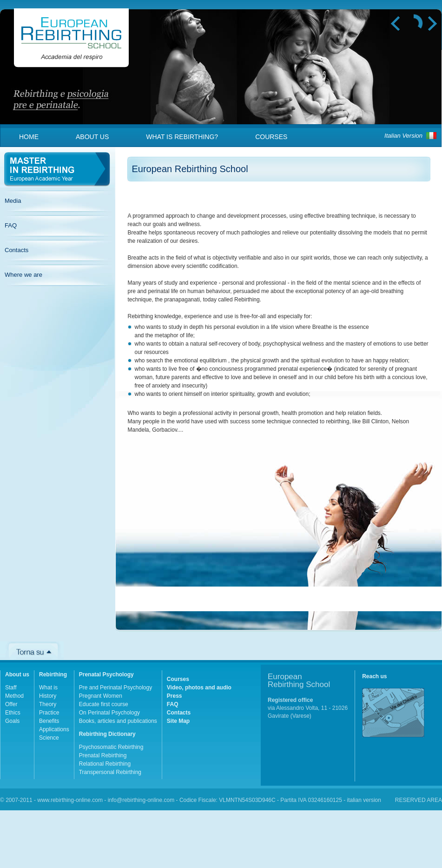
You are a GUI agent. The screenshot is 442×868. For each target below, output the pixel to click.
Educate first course (104, 704)
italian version (364, 800)
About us (92, 137)
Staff (11, 688)
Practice (49, 713)
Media (13, 201)
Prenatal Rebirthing (103, 755)
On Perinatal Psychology (109, 713)
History (48, 696)
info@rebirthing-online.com (141, 800)
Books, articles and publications (118, 721)
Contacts (16, 250)
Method (14, 696)
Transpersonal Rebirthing (110, 772)
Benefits (49, 721)
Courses (271, 137)
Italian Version (403, 136)
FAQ (11, 225)
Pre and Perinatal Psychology (115, 688)
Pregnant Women (101, 696)
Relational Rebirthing (105, 764)
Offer (11, 704)
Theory (48, 704)
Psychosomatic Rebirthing (111, 747)
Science (49, 738)
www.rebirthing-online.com (70, 800)
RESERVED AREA (419, 800)
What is (48, 688)
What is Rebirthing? (182, 137)
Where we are (23, 275)
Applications (54, 729)
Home (29, 137)
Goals (12, 721)
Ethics (13, 713)
